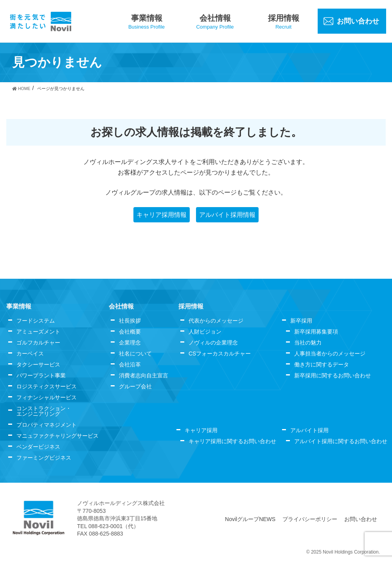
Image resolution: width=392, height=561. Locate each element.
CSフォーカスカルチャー (220, 354)
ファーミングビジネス (44, 458)
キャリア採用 (201, 430)
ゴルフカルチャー (38, 343)
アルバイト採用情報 (227, 215)
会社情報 (121, 306)
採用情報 (191, 306)
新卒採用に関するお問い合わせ (333, 375)
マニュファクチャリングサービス (58, 436)
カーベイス (30, 354)
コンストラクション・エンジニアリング (44, 411)
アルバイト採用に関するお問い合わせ (341, 441)
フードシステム (36, 321)
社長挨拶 (130, 321)
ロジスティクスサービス (47, 386)
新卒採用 (301, 321)
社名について (135, 354)
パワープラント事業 (41, 375)
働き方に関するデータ (322, 364)
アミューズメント (38, 332)
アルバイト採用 (309, 430)
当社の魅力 (308, 343)
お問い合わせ (361, 519)
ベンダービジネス (38, 447)
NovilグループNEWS (250, 519)
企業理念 (130, 343)
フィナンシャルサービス (47, 397)
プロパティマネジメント (47, 425)
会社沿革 (130, 364)
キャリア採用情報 (162, 215)
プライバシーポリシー (310, 519)
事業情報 (19, 306)
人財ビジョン (205, 332)
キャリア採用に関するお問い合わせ (232, 441)
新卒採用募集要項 (316, 332)
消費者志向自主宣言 (144, 375)
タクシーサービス (38, 364)
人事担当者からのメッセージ (330, 354)
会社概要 (130, 332)
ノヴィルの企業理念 (213, 343)
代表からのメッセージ (216, 321)
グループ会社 (135, 386)
